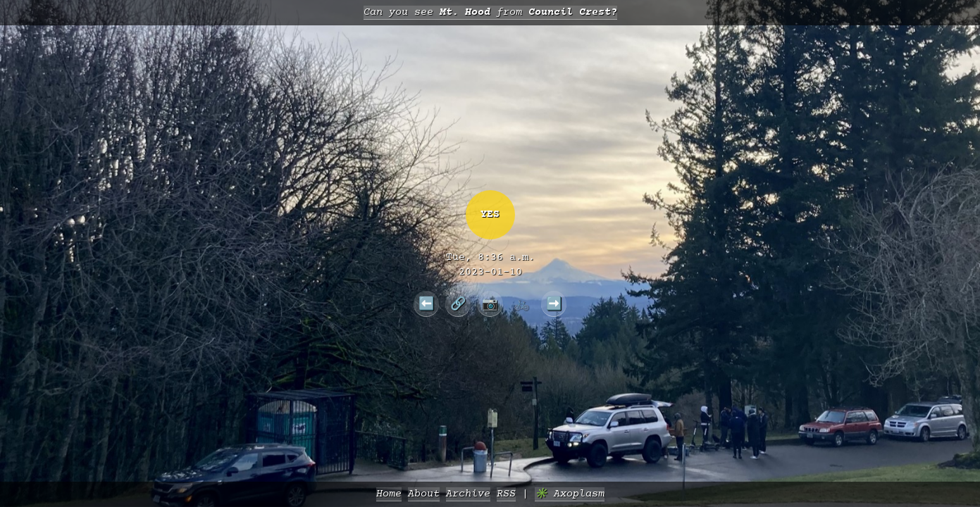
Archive (468, 494)
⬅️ (427, 303)
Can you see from (490, 12)
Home (389, 494)
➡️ (554, 303)
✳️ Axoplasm (570, 494)
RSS (506, 494)
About (424, 494)
